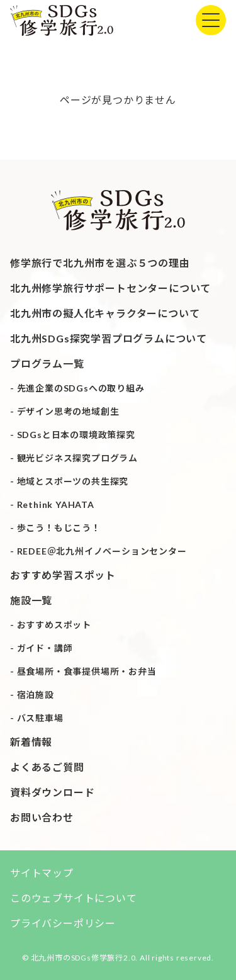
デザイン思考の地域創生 (68, 411)
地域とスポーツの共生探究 (73, 481)
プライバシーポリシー (63, 923)
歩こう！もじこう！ (59, 528)
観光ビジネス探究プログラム (77, 458)
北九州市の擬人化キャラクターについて (105, 313)
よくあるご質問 (47, 767)
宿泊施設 (36, 695)
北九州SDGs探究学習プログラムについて (109, 338)
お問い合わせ (42, 817)
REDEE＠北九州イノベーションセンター (102, 551)
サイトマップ (42, 873)
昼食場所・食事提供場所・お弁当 (87, 671)
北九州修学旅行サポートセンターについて (110, 288)
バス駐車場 (40, 718)
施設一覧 (31, 600)
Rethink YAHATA (56, 504)
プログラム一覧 (47, 363)
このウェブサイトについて (74, 898)
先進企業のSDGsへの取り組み (81, 388)
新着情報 (31, 742)
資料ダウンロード (52, 792)
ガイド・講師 (45, 648)
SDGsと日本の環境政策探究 (76, 435)
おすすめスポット (54, 625)
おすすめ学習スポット (63, 575)
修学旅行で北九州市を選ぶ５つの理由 (100, 263)
